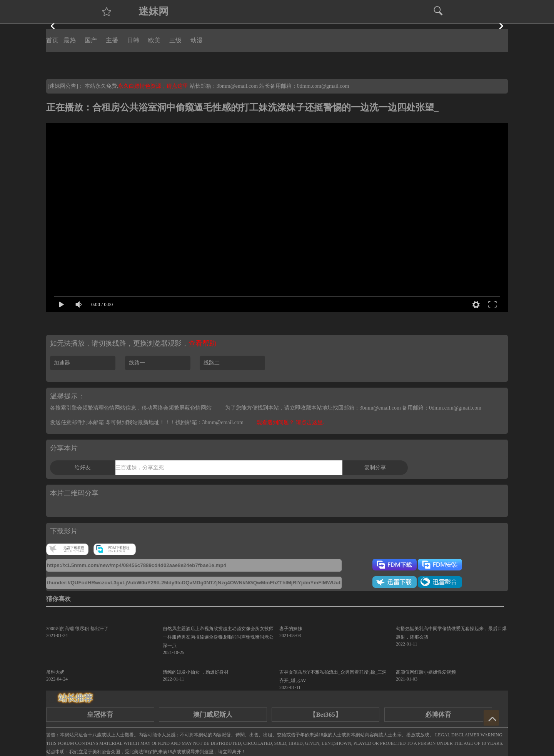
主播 (112, 40)
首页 (52, 40)
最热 (70, 40)
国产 (91, 40)
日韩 (133, 40)
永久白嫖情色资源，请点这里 (154, 86)
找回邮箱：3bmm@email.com (209, 422)
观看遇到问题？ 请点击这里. (290, 422)
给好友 (83, 467)
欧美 (154, 40)
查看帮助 (202, 343)
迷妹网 (154, 11)
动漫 (197, 40)
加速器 (62, 363)
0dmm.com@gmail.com (323, 86)
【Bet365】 (325, 715)
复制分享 (375, 467)
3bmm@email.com (237, 86)
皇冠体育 (100, 715)
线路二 (212, 363)
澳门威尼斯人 (213, 715)
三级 (175, 40)
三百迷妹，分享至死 (140, 467)
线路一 (137, 363)
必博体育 (438, 715)
